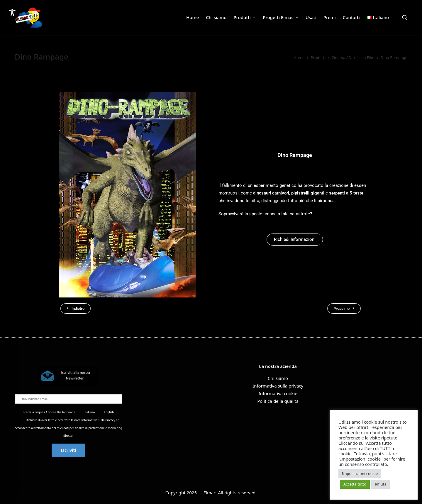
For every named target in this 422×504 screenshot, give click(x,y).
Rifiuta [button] (381, 484)
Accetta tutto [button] (355, 484)
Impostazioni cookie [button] (360, 473)
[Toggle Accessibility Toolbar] (12, 12)
